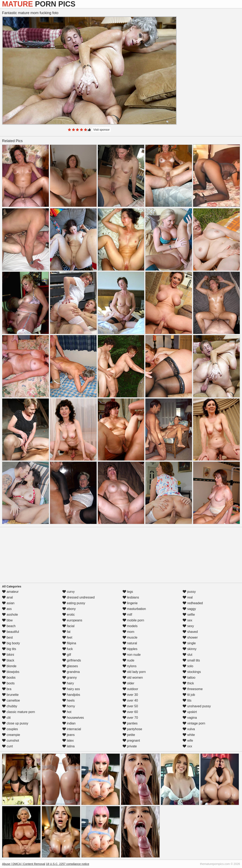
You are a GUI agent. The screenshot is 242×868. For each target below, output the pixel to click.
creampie (11, 735)
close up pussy (15, 723)
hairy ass (71, 689)
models (130, 626)
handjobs (71, 695)
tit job (189, 695)
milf (127, 615)
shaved (190, 632)
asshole (10, 615)
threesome (193, 689)
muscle (130, 637)
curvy (69, 592)
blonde (9, 666)
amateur (10, 592)
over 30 (130, 695)
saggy (189, 609)
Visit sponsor (101, 130)
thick (188, 683)
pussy (189, 592)
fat (66, 632)
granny (70, 678)
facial (68, 626)
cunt (7, 746)
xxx (187, 746)
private (130, 746)
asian (8, 603)
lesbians (131, 597)
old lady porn (134, 672)
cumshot (11, 741)
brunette (10, 695)
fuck (68, 649)
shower (190, 637)
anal (7, 597)
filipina (69, 643)
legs (128, 592)
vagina (190, 718)
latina (69, 746)
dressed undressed (79, 597)
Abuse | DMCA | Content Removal (24, 864)
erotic (69, 615)
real (188, 597)
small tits (191, 660)
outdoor (130, 689)
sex (187, 620)
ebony (69, 609)
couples (10, 729)
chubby (10, 706)
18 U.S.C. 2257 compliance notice (68, 864)
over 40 (130, 700)
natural (130, 643)
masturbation (134, 609)
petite (129, 735)
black (8, 660)
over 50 (130, 706)
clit (6, 718)
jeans (69, 735)
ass (7, 609)
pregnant (131, 741)
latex (68, 741)
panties (130, 723)
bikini (8, 655)
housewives (73, 718)
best (7, 637)
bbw (7, 620)
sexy (188, 626)
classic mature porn (18, 712)
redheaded (193, 603)
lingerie (130, 603)
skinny (190, 649)
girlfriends (72, 660)
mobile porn (133, 620)
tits (187, 700)
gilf (67, 655)
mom (128, 632)
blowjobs (11, 672)
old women (133, 678)
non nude (132, 655)
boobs (9, 678)
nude (128, 660)
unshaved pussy (197, 706)
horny (69, 706)
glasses (70, 666)
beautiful (11, 632)
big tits (9, 649)
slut (187, 655)
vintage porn (194, 723)
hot (67, 712)
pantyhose (132, 729)
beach (9, 626)
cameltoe (11, 700)
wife (188, 741)
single (189, 643)
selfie (189, 615)
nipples (130, 649)
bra (7, 689)
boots (8, 683)
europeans (72, 620)
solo (188, 666)
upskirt (190, 712)
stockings (192, 672)
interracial (72, 729)
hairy (68, 683)
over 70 (130, 718)
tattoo (189, 678)
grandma (71, 672)
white (189, 735)
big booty (11, 643)
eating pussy (74, 603)
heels (69, 700)
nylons (130, 666)
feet (67, 637)
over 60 (130, 712)
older (128, 683)
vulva (189, 729)
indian (69, 723)
